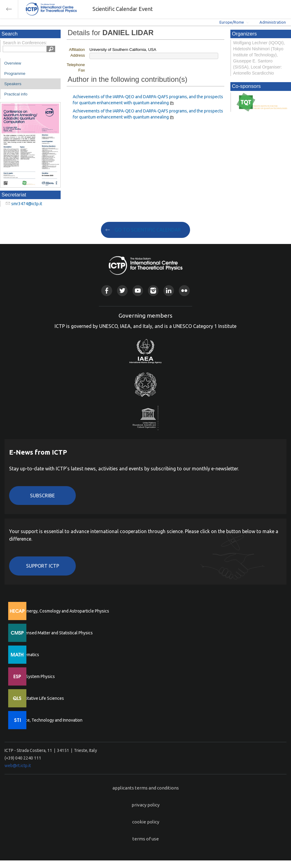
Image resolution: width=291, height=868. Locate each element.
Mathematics (27, 655)
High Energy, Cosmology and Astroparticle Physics (62, 611)
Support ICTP (43, 566)
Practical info (16, 94)
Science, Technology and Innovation (49, 720)
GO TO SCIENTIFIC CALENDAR (148, 230)
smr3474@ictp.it (27, 204)
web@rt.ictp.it (18, 766)
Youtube (138, 290)
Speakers (13, 84)
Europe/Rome (232, 22)
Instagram (153, 290)
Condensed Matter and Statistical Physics (54, 633)
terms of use (146, 839)
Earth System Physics (35, 676)
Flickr (184, 290)
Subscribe (42, 496)
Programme (15, 73)
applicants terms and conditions (146, 788)
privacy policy (145, 805)
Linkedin (169, 290)
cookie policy (146, 822)
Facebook (107, 290)
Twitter (122, 290)
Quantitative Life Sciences (39, 698)
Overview (13, 63)
